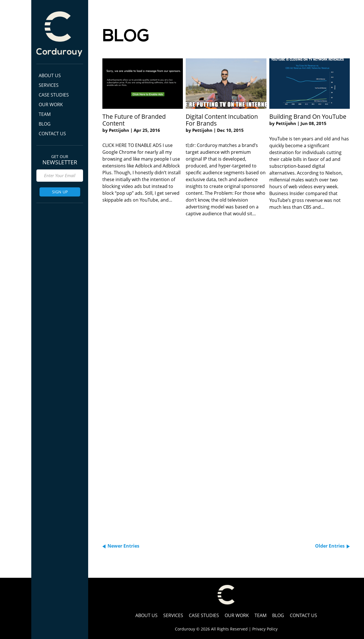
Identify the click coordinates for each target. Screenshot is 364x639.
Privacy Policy (265, 629)
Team (45, 114)
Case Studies (54, 95)
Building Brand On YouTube (308, 116)
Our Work (51, 105)
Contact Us (52, 134)
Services (49, 85)
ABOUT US (50, 75)
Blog (45, 124)
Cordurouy (59, 34)
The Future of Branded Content (134, 120)
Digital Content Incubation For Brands (222, 120)
